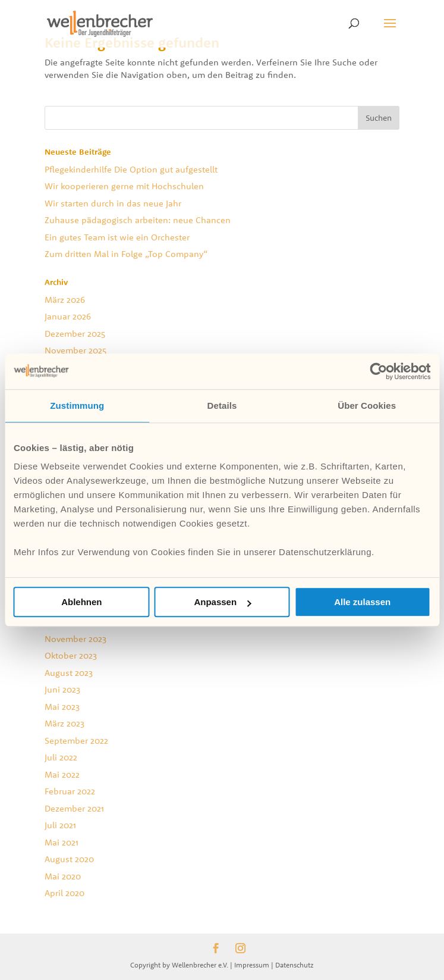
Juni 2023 (62, 689)
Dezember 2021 (74, 808)
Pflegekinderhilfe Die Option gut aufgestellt (131, 169)
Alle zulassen (362, 602)
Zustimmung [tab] (77, 406)
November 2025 (75, 350)
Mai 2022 (62, 774)
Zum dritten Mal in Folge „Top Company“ (126, 254)
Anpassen (222, 602)
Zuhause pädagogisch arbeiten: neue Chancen (138, 220)
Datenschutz (295, 965)
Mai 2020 (63, 876)
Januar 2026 (68, 316)
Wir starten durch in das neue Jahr (113, 203)
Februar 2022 (70, 791)
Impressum (252, 965)
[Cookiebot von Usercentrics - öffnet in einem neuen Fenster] (378, 371)
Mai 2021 (62, 842)
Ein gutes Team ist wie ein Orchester (117, 237)
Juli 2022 (61, 757)
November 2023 (75, 639)
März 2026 (65, 300)
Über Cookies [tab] (367, 406)
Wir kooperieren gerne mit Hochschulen (124, 186)
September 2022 (76, 741)
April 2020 (64, 893)
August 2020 (69, 859)
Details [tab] (222, 406)
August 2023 (69, 673)
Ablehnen (81, 602)
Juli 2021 (60, 825)
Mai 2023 (62, 707)
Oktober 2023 (71, 655)
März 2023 (64, 723)
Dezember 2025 (75, 334)
